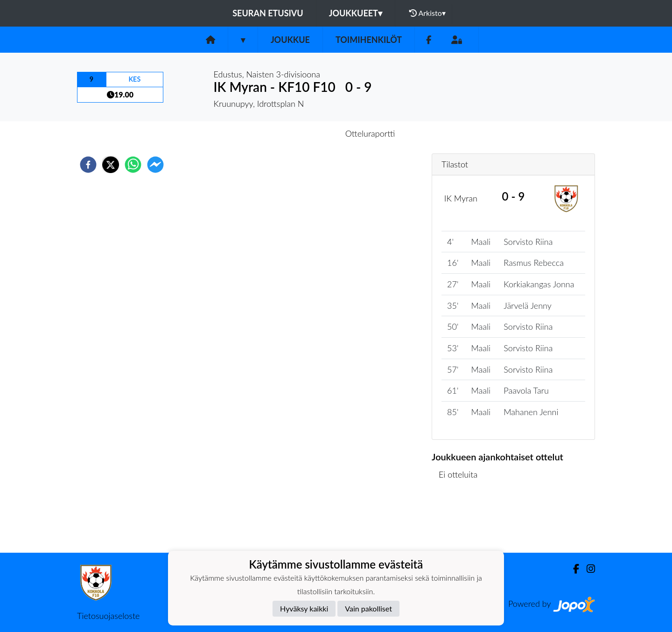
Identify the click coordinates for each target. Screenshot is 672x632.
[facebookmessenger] (155, 165)
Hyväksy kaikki (304, 608)
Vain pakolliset (368, 608)
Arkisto (427, 13)
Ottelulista (462, 521)
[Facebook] (429, 40)
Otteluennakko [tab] (304, 133)
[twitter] (111, 165)
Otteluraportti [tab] (370, 133)
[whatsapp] (133, 165)
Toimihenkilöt (369, 40)
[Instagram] (587, 569)
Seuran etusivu (268, 13)
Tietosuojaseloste (108, 616)
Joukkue (290, 40)
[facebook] (88, 165)
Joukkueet (356, 13)
